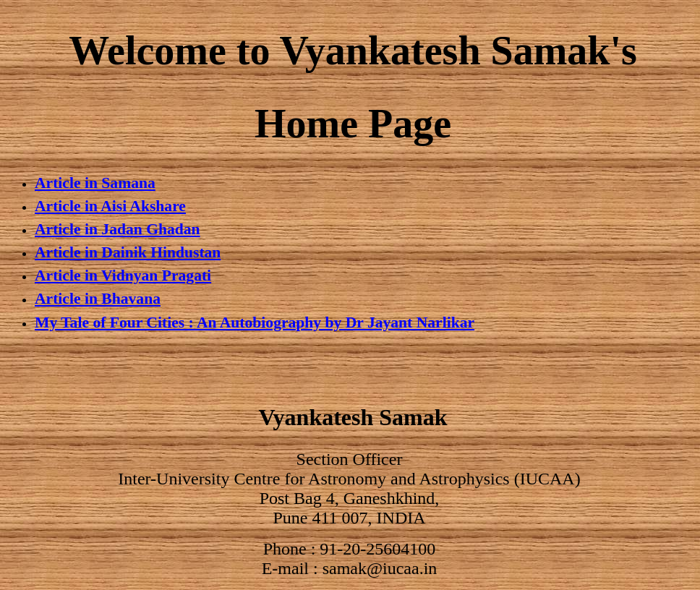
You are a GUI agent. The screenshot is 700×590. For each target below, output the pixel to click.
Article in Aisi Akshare (110, 206)
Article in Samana (95, 183)
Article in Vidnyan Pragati (123, 275)
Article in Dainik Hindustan (128, 252)
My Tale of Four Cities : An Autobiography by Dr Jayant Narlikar (255, 322)
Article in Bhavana (98, 299)
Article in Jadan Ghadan (118, 229)
